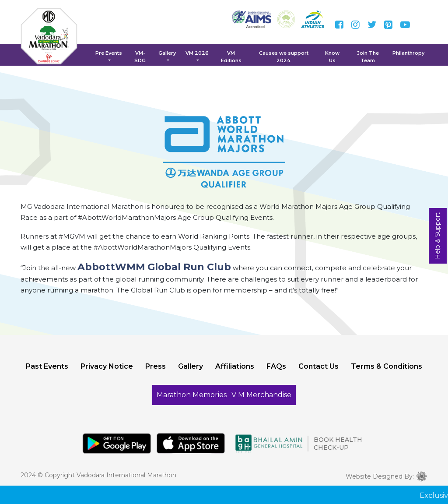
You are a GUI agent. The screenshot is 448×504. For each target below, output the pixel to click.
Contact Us (318, 366)
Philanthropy (408, 53)
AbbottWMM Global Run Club (154, 267)
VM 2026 (197, 53)
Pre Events (109, 53)
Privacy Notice (107, 366)
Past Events (47, 366)
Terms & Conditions (387, 366)
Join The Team (368, 57)
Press (156, 366)
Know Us (332, 57)
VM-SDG (140, 57)
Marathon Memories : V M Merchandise (224, 395)
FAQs (276, 366)
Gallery (167, 53)
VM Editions (231, 57)
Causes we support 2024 (284, 57)
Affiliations (235, 366)
